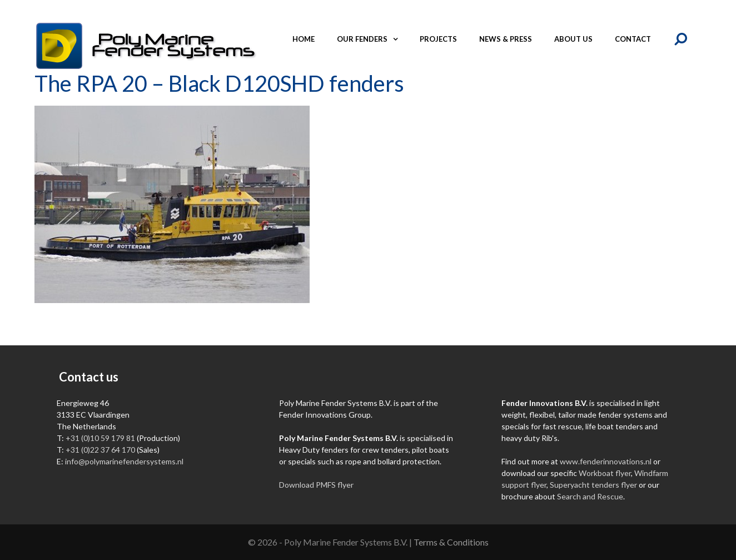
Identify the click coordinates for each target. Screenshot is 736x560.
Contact (633, 39)
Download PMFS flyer (316, 485)
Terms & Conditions (451, 542)
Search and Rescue (590, 496)
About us (573, 39)
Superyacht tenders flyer (593, 485)
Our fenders (373, 39)
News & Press (506, 39)
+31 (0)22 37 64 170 (100, 450)
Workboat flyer (605, 473)
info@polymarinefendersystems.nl (124, 461)
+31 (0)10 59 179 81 (100, 438)
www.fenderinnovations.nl (606, 461)
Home (304, 39)
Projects (438, 39)
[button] (398, 39)
